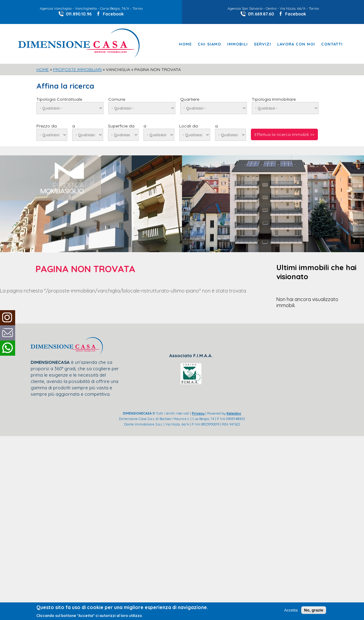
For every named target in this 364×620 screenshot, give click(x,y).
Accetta (291, 610)
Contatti (332, 44)
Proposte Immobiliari (77, 69)
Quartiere (190, 99)
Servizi (263, 44)
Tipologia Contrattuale (59, 99)
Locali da (189, 126)
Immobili (238, 44)
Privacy (198, 413)
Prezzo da (47, 126)
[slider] (182, 159)
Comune (117, 99)
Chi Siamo (209, 44)
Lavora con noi (296, 44)
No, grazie (314, 610)
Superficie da (121, 126)
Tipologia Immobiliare (274, 99)
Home (185, 44)
